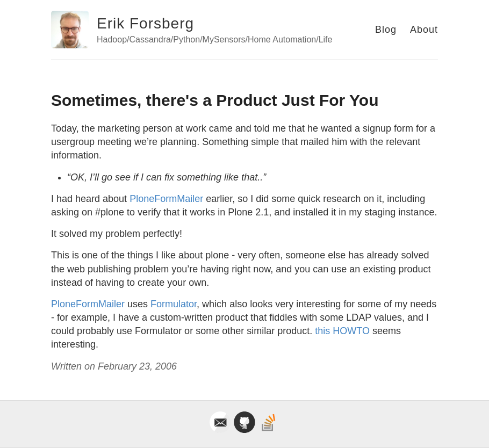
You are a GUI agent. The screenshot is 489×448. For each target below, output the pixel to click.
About (424, 30)
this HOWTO (342, 331)
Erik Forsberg (145, 23)
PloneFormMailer (166, 199)
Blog (386, 30)
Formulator (174, 304)
